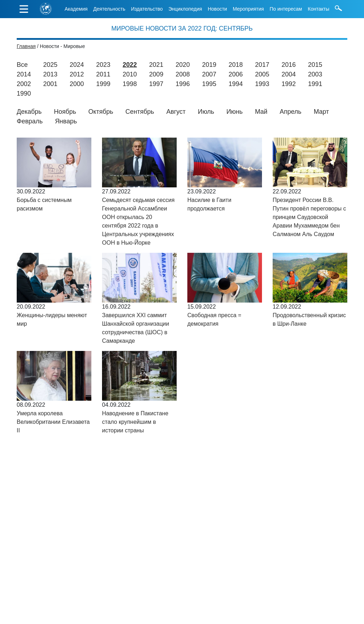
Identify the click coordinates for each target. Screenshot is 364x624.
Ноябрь (65, 112)
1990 (24, 94)
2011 (103, 74)
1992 (289, 84)
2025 (50, 65)
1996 (183, 84)
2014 (24, 74)
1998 (130, 84)
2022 (130, 65)
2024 (77, 65)
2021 (156, 65)
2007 (209, 74)
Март (321, 112)
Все (22, 65)
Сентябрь (140, 112)
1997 (156, 84)
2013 (50, 74)
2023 (103, 65)
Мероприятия (248, 9)
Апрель (291, 112)
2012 (77, 74)
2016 (289, 65)
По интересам (286, 9)
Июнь (235, 112)
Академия (76, 9)
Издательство (147, 9)
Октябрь (101, 112)
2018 (236, 65)
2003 (315, 74)
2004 (289, 74)
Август (176, 112)
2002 (24, 84)
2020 (183, 65)
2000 (77, 84)
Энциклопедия (185, 9)
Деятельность (109, 9)
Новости (217, 9)
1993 (262, 84)
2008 (183, 74)
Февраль (30, 121)
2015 (315, 65)
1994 (236, 84)
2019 (209, 65)
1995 (209, 84)
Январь (66, 121)
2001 (50, 84)
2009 (156, 74)
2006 (236, 74)
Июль (206, 112)
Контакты (318, 9)
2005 (262, 74)
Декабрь (29, 112)
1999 (103, 84)
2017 (262, 65)
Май (261, 112)
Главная (26, 46)
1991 (315, 84)
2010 (130, 74)
